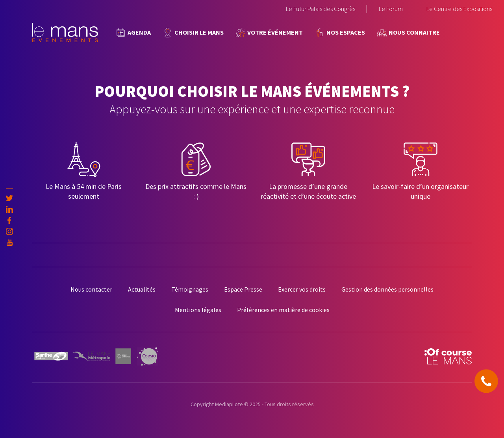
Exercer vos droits (302, 289)
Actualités (142, 289)
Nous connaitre (414, 32)
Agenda (139, 32)
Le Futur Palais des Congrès (321, 9)
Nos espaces (346, 32)
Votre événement (275, 32)
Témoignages (190, 289)
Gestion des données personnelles (387, 289)
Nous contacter (91, 289)
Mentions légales (198, 310)
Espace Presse (243, 289)
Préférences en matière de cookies (283, 310)
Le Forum (391, 9)
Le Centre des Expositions (459, 9)
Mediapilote (229, 404)
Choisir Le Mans (199, 32)
